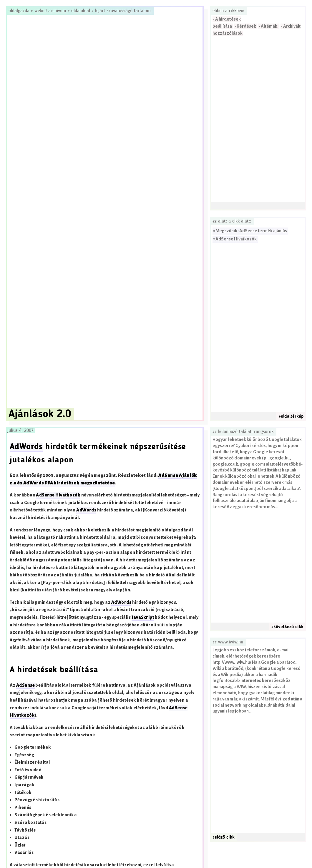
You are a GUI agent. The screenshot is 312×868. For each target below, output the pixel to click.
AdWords (26, 447)
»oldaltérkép (291, 417)
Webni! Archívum (50, 11)
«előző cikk (224, 837)
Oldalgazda (20, 11)
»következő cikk (287, 627)
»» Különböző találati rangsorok (243, 432)
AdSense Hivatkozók (236, 239)
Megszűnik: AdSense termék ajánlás (251, 231)
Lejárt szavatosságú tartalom (123, 11)
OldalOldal (81, 11)
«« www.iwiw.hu (228, 642)
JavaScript (143, 617)
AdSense (25, 685)
